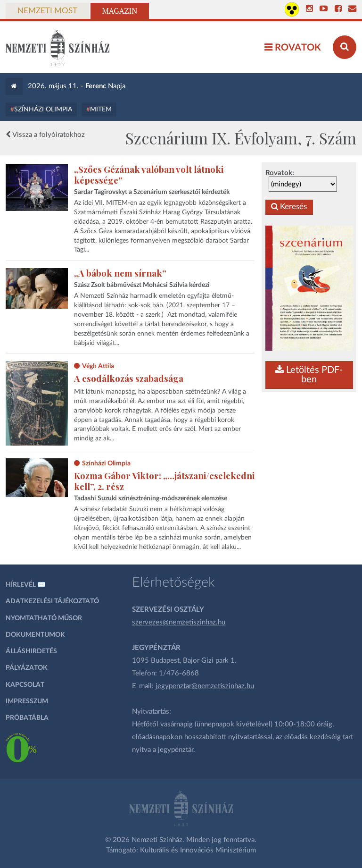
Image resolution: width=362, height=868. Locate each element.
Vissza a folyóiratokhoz (45, 135)
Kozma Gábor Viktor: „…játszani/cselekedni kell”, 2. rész (164, 481)
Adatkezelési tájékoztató (52, 601)
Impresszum (27, 701)
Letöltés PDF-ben (309, 375)
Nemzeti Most (47, 11)
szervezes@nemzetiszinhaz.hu (179, 622)
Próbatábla (27, 718)
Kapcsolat (25, 685)
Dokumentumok (35, 635)
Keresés (289, 207)
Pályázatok (27, 668)
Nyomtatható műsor (44, 618)
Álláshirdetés (31, 651)
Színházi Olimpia (43, 110)
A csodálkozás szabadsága (129, 378)
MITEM (101, 110)
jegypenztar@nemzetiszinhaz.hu (205, 686)
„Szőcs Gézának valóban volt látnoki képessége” (149, 175)
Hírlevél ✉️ (26, 585)
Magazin (120, 11)
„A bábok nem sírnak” (120, 273)
